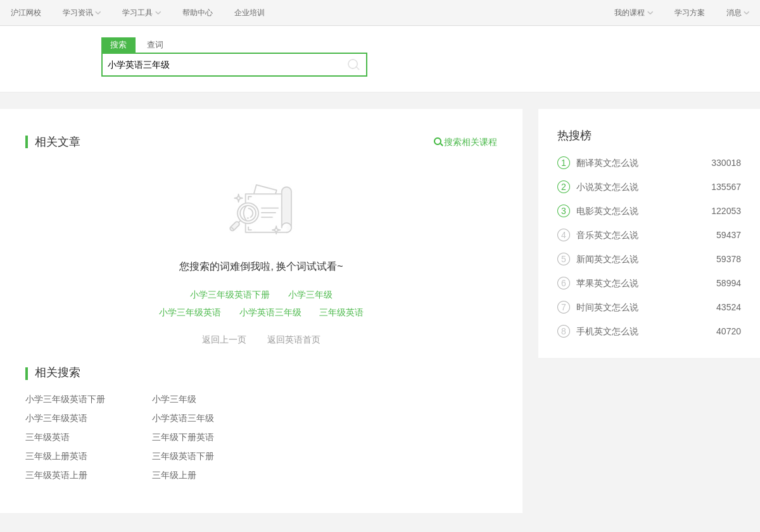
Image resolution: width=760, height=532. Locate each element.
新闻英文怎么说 (607, 259)
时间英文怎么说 (607, 307)
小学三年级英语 (190, 312)
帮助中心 (198, 13)
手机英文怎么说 (607, 331)
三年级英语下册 (183, 456)
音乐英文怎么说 (607, 235)
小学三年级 (310, 294)
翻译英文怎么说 (607, 163)
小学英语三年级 (270, 312)
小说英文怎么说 (607, 187)
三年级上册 (174, 475)
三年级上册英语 (56, 456)
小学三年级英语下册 (230, 294)
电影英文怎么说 (607, 211)
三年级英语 (341, 312)
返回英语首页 (294, 339)
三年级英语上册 (56, 475)
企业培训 (250, 13)
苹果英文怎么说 (607, 283)
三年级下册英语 (183, 437)
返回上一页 (224, 339)
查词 (155, 45)
